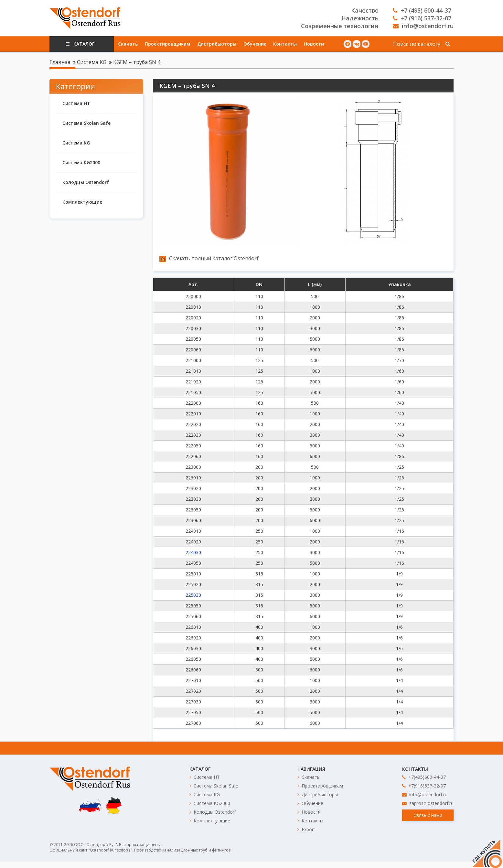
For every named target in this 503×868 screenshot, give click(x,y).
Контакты (285, 44)
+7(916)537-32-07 (424, 786)
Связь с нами (428, 815)
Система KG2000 (81, 162)
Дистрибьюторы (217, 44)
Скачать (128, 44)
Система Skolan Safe (86, 123)
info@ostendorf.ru (423, 26)
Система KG (92, 62)
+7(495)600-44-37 (424, 777)
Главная (60, 62)
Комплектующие (82, 202)
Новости (314, 44)
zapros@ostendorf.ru (428, 803)
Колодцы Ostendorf (86, 182)
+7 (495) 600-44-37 (422, 10)
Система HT (76, 103)
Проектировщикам (167, 44)
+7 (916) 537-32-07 (422, 18)
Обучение (255, 44)
